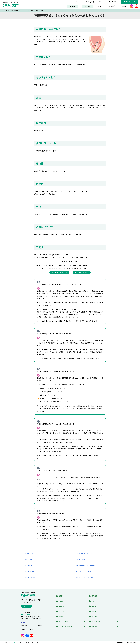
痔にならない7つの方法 (83, 571)
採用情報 (95, 627)
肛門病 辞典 (28, 565)
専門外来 (101, 6)
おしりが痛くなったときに (84, 553)
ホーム (5, 10)
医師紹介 (123, 6)
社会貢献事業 (96, 621)
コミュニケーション (65, 627)
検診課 (94, 611)
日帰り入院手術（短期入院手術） (86, 565)
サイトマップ (8, 642)
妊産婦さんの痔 (81, 559)
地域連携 (95, 616)
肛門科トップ (29, 553)
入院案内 (62, 616)
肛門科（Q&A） (30, 571)
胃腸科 (72, 6)
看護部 (94, 606)
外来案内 (112, 6)
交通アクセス (113, 2)
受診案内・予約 (130, 2)
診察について (29, 559)
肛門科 (87, 6)
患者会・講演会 (64, 621)
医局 (93, 601)
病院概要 (95, 596)
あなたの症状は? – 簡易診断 (85, 577)
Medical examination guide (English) (83, 2)
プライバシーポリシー (32, 642)
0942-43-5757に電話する (59, 273)
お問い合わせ (101, 2)
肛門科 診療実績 (30, 577)
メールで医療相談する (82, 273)
